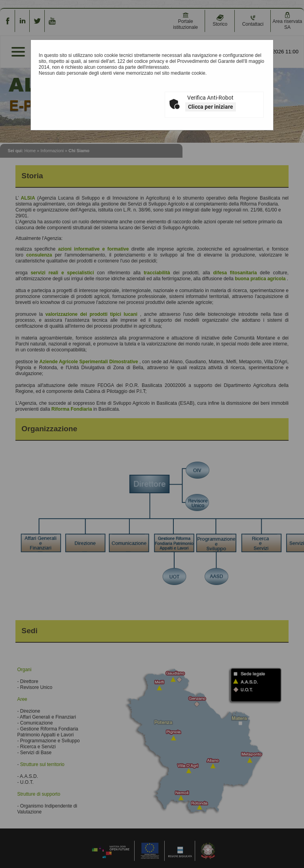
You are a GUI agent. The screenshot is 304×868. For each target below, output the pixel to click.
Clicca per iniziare (211, 107)
